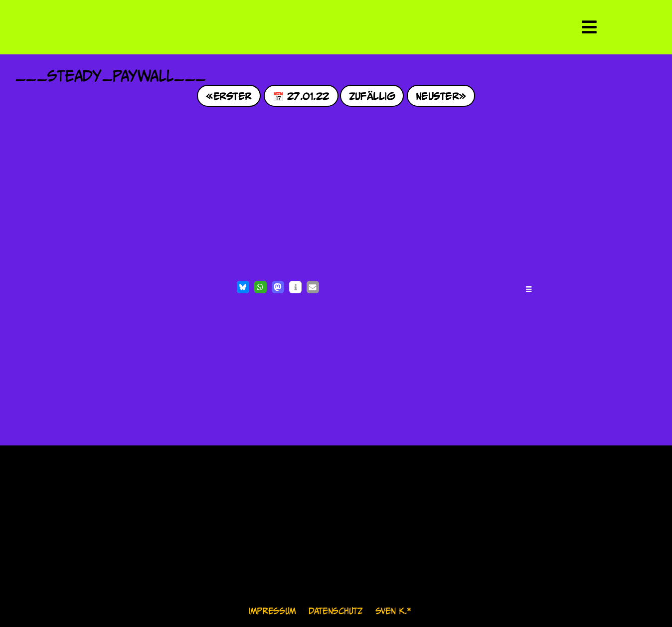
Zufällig (372, 96)
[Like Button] (25, 288)
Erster (233, 96)
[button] (243, 287)
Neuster (437, 96)
